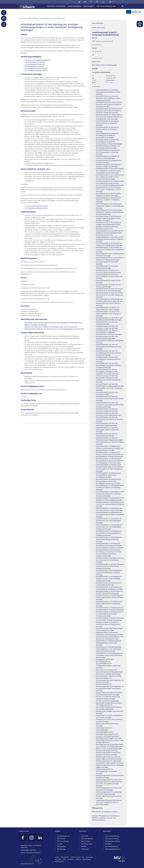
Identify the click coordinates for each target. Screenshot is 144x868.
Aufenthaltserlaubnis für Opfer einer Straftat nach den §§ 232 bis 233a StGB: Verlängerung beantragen (109, 295)
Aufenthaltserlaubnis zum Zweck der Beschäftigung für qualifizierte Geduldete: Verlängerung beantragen (108, 365)
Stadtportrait (85, 849)
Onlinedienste (61, 839)
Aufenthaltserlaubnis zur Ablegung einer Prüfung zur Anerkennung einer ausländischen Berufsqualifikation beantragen (110, 448)
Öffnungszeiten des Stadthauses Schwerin (105, 812)
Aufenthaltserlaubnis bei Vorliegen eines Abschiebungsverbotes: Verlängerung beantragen (108, 152)
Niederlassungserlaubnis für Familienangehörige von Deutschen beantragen (106, 771)
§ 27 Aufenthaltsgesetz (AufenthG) (35, 64)
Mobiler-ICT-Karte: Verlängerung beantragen (109, 749)
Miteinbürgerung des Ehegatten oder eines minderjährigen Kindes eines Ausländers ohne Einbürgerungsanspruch (110, 740)
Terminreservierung (63, 841)
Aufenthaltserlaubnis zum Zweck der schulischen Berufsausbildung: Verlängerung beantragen (109, 419)
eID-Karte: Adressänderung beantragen (108, 701)
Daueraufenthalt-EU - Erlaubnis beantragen (109, 676)
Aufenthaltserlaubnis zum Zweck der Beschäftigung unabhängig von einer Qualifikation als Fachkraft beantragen (107, 372)
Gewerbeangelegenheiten (113, 849)
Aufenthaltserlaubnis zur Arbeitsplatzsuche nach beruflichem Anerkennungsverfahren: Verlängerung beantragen (109, 533)
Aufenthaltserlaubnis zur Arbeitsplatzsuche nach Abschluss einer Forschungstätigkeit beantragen (109, 521)
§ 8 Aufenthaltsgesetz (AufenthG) (34, 66)
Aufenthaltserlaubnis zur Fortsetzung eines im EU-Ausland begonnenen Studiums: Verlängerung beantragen (110, 614)
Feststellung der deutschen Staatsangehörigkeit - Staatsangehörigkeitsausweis (105, 730)
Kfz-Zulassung (61, 849)
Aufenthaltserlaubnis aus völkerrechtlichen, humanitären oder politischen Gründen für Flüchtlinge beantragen (109, 105)
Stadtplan (84, 847)
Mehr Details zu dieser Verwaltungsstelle (104, 65)
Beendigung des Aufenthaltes (105, 660)
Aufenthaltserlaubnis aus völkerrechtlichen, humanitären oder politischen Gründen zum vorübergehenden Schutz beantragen (109, 117)
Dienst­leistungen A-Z (46, 18)
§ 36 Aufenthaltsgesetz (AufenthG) (35, 62)
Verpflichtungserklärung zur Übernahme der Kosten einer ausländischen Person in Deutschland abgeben (109, 802)
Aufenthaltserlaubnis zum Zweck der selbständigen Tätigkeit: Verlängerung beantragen (107, 430)
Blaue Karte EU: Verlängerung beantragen (108, 674)
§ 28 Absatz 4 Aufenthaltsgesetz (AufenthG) (37, 60)
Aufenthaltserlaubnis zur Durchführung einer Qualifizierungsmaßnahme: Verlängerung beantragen (109, 604)
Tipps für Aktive (86, 841)
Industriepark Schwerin (112, 839)
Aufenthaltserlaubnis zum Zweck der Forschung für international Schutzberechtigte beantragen (110, 399)
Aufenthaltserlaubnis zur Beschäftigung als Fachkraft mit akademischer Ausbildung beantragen (109, 573)
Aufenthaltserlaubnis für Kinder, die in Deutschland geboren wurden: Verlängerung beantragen (109, 276)
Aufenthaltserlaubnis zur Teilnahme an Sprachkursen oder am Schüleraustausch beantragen (108, 624)
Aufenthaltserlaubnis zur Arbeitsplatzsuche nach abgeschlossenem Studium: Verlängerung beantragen (110, 515)
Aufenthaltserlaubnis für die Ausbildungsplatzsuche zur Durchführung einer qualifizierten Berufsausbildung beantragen (110, 231)
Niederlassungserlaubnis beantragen (107, 751)
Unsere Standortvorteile (112, 836)
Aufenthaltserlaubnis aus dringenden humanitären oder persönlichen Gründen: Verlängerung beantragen (108, 98)
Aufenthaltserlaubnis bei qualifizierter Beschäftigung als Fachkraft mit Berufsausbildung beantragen (107, 136)
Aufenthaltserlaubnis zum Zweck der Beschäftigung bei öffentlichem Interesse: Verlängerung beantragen (108, 353)
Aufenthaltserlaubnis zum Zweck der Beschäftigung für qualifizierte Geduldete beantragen (108, 359)
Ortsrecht (60, 844)
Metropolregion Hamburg (112, 841)
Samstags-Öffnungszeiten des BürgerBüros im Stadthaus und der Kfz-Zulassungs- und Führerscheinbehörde (106, 818)
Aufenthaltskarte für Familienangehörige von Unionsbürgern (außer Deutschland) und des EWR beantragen (109, 655)
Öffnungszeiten (61, 847)
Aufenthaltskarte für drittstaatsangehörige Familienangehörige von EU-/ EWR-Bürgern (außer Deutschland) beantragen (109, 649)
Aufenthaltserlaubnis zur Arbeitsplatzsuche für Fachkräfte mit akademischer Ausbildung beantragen (110, 488)
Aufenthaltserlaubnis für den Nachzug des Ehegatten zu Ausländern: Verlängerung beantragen (108, 200)
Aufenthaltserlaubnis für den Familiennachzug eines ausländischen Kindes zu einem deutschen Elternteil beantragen (110, 177)
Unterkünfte (84, 836)
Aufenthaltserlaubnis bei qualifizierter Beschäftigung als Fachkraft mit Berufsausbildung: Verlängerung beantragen (109, 142)
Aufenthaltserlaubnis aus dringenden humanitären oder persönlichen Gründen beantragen (108, 92)
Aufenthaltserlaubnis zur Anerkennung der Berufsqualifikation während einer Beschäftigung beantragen (108, 475)
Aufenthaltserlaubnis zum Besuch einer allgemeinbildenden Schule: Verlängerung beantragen (108, 314)
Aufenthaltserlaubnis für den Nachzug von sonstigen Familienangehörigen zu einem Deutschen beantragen (108, 218)
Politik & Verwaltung (33, 18)
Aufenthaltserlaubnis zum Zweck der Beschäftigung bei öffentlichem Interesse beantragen (108, 347)
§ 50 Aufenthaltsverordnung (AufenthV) (36, 71)
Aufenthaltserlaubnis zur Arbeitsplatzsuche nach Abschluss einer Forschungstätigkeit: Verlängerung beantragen (109, 527)
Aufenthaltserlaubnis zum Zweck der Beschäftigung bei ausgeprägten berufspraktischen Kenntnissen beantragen (109, 332)
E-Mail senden (96, 62)
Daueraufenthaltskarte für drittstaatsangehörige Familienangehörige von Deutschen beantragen (110, 680)
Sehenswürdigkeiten (87, 839)
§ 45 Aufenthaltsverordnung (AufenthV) (36, 68)
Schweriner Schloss (87, 844)
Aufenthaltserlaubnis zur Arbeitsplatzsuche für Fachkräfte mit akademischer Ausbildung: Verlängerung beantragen (110, 494)
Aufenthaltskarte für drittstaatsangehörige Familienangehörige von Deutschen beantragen (109, 643)
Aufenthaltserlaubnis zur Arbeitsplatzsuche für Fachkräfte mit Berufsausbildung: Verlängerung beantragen (110, 504)
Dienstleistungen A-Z (63, 836)
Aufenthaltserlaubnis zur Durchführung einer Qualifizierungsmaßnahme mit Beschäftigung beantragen (109, 597)
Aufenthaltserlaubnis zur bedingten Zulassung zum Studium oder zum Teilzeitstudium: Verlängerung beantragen (110, 566)
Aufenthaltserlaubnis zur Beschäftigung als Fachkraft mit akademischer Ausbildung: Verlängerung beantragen (109, 579)
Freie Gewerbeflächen (112, 847)
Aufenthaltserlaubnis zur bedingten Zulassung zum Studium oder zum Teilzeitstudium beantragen (110, 560)
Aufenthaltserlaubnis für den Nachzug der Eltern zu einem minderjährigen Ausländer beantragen (108, 189)
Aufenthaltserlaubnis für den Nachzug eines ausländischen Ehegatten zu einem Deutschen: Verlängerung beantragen (110, 212)
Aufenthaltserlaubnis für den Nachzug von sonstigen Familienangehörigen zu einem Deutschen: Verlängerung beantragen (108, 225)
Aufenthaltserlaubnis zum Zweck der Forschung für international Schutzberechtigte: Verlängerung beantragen (110, 405)
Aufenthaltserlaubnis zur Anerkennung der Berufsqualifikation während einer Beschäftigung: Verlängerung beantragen (108, 481)
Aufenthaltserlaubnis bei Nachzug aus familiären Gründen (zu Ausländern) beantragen (107, 123)
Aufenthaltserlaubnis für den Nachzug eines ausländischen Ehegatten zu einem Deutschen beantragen (110, 206)
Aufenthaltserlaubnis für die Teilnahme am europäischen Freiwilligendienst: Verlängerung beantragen (110, 249)
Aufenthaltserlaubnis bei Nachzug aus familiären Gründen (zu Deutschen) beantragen (107, 129)
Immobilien (108, 844)
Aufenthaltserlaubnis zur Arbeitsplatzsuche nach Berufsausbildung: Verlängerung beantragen (109, 539)
